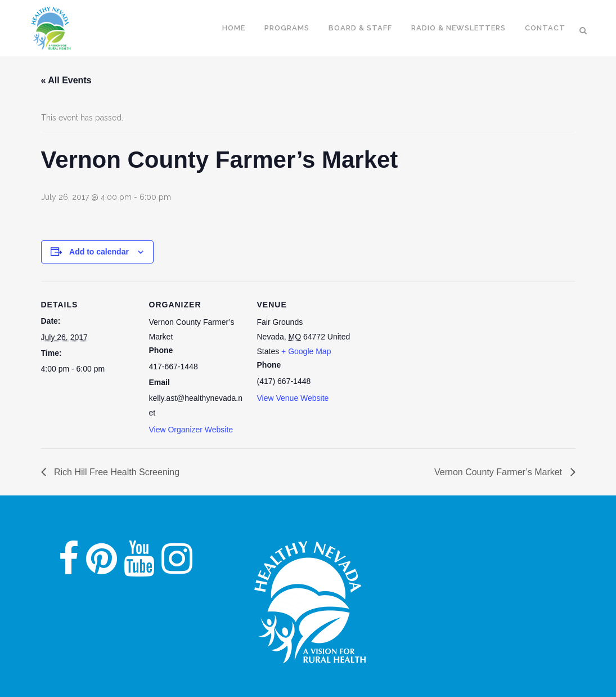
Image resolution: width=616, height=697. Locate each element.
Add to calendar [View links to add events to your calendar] (99, 252)
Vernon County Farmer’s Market (500, 472)
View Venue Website (293, 398)
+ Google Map (306, 351)
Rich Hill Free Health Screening (116, 472)
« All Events (66, 80)
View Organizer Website (191, 430)
